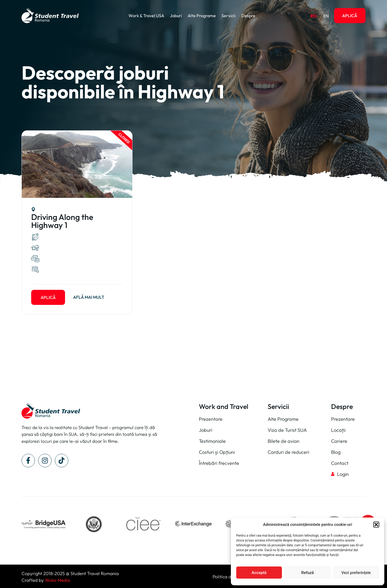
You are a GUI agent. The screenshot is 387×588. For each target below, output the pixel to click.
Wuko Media (58, 580)
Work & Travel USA (146, 16)
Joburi (176, 16)
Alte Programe (202, 16)
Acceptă (259, 573)
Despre (248, 16)
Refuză (308, 573)
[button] (376, 525)
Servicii (229, 16)
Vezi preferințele (356, 573)
